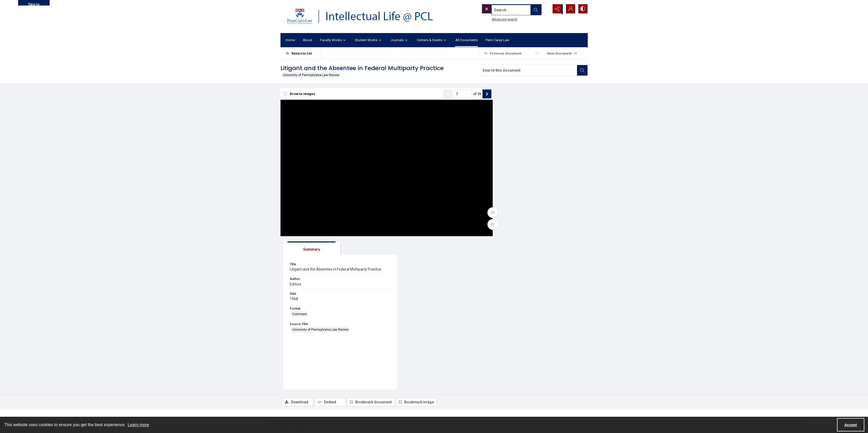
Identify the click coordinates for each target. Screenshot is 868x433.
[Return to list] (303, 53)
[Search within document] (582, 70)
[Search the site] (504, 9)
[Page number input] (455, 94)
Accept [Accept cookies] (851, 425)
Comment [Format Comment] (504, 166)
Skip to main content (34, 4)
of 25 (470, 94)
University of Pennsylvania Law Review (311, 75)
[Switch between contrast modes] (583, 9)
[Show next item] (480, 94)
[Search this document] (529, 70)
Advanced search (494, 19)
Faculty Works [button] (334, 40)
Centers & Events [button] (432, 40)
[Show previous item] (440, 94)
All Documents (467, 40)
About (308, 40)
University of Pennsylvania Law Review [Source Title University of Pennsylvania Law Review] (525, 181)
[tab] (513, 95)
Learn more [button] (138, 425)
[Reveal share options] (556, 9)
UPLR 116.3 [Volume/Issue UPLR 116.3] (369, 377)
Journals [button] (400, 40)
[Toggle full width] (485, 213)
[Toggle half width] (485, 225)
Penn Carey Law (497, 40)
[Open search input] (543, 9)
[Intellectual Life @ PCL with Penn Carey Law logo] (365, 17)
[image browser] (300, 94)
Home (290, 40)
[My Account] (569, 9)
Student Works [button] (369, 40)
